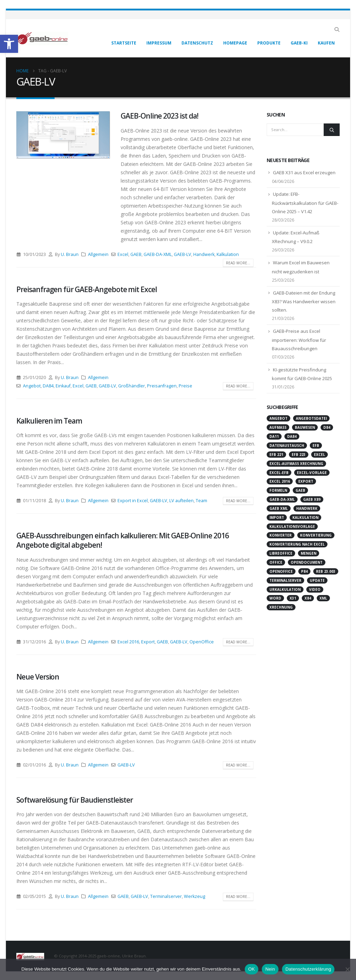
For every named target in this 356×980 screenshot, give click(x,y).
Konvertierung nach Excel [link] (297, 544)
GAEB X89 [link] (312, 499)
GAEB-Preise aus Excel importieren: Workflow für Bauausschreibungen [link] (299, 340)
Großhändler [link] (132, 386)
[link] (9, 44)
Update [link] (317, 580)
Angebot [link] (32, 386)
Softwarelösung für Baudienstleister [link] (75, 800)
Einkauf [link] (63, 386)
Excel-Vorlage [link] (312, 473)
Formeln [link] (278, 490)
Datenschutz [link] (197, 43)
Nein (270, 969)
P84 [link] (304, 571)
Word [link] (275, 598)
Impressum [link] (159, 43)
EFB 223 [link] (299, 455)
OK (252, 969)
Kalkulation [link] (228, 254)
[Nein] (347, 969)
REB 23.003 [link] (326, 571)
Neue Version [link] (38, 677)
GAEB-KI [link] (299, 43)
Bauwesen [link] (305, 427)
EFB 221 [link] (276, 455)
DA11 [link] (274, 436)
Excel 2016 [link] (128, 642)
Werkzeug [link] (195, 896)
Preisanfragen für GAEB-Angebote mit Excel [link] (87, 289)
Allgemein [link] (98, 254)
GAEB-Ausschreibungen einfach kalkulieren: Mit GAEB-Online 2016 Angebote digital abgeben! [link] (123, 540)
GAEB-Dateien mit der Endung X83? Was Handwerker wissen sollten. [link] (304, 302)
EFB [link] (316, 445)
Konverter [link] (281, 535)
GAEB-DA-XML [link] (158, 254)
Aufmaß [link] (278, 427)
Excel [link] (123, 254)
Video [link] (315, 589)
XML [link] (323, 598)
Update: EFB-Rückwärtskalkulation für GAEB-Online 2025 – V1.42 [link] (305, 203)
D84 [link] (327, 427)
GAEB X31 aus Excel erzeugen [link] (304, 172)
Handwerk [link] (204, 254)
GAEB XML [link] (279, 508)
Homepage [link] (235, 43)
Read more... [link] (238, 263)
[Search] (332, 130)
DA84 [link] (48, 386)
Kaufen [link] (326, 43)
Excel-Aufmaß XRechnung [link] (296, 464)
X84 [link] (308, 598)
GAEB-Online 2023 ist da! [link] (159, 116)
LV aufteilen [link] (181, 501)
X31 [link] (293, 598)
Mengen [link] (309, 553)
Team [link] (201, 501)
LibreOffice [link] (281, 553)
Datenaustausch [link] (287, 445)
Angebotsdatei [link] (311, 418)
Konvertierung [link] (316, 535)
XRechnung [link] (281, 607)
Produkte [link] (269, 43)
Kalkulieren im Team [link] (49, 421)
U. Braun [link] (70, 254)
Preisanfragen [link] (162, 386)
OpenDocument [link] (307, 562)
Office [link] (276, 562)
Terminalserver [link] (166, 896)
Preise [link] (185, 386)
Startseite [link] (124, 43)
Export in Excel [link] (133, 501)
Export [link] (148, 642)
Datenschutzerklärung (308, 969)
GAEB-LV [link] (183, 254)
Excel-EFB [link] (279, 473)
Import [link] (277, 517)
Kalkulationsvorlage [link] (292, 527)
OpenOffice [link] (202, 642)
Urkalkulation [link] (285, 589)
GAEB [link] (136, 254)
